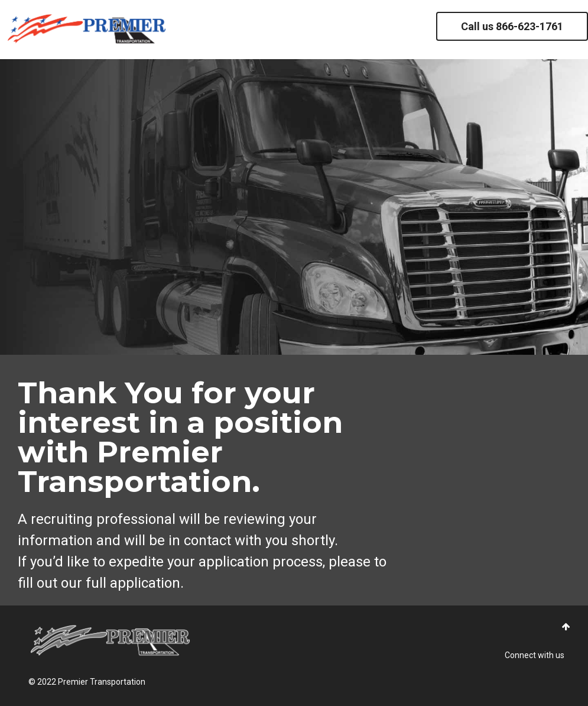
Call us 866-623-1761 (512, 26)
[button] (566, 627)
